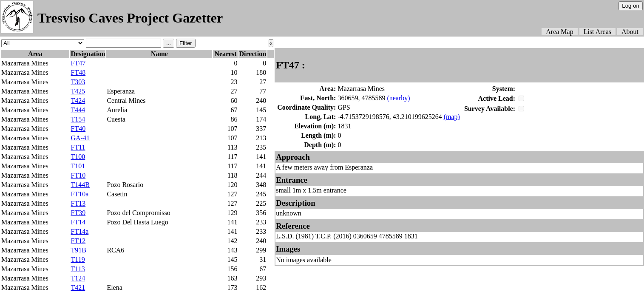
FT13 (78, 203)
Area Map (559, 32)
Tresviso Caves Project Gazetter (130, 18)
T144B (80, 185)
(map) (452, 117)
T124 (78, 278)
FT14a (79, 231)
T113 (78, 269)
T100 (78, 157)
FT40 (78, 129)
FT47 (78, 63)
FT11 (78, 147)
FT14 (78, 222)
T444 (78, 110)
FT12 (78, 241)
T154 (78, 119)
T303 (78, 82)
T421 (78, 288)
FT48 (78, 72)
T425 (78, 91)
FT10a (79, 194)
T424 (78, 101)
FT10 (78, 175)
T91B (78, 250)
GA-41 (80, 138)
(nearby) (398, 98)
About (630, 32)
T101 (78, 166)
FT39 (78, 213)
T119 (78, 259)
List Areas (597, 32)
